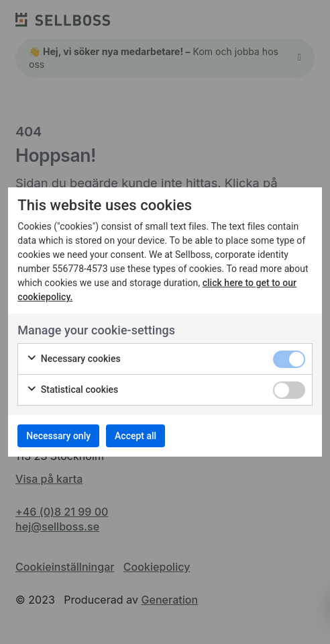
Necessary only (58, 436)
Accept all (135, 436)
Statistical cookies (72, 390)
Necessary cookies (73, 359)
